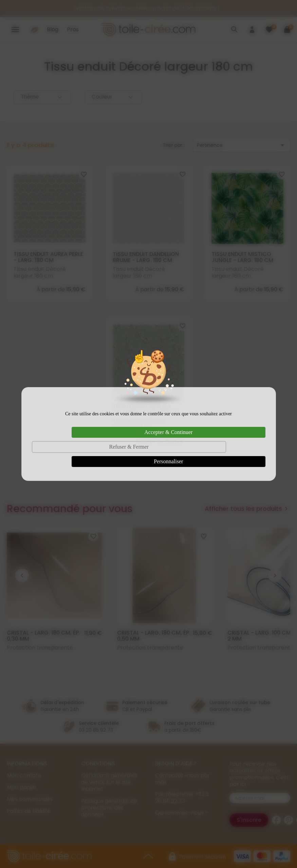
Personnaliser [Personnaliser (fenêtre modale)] (168, 461)
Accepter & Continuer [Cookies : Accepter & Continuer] (168, 432)
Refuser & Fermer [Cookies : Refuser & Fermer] (129, 447)
